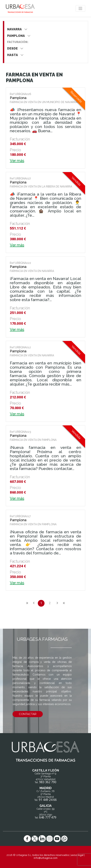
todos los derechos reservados (51, 855)
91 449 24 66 (48, 800)
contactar (28, 714)
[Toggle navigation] (80, 8)
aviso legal (77, 855)
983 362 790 (48, 782)
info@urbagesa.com (46, 858)
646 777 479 (48, 817)
